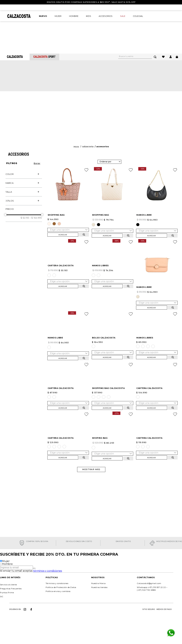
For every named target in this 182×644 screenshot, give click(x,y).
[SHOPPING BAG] (68, 165)
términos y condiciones (48, 580)
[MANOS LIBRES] (112, 238)
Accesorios (103, 110)
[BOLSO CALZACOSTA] (112, 309)
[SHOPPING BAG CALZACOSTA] (112, 381)
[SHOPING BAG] (112, 453)
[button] (24, 137)
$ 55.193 (25, 181)
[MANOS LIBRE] (157, 165)
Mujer (6, 570)
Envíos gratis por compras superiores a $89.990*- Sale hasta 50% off (91, 2)
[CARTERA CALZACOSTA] (68, 238)
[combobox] (139, 29)
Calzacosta (88, 110)
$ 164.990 (36, 181)
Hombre (7, 573)
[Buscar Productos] (156, 29)
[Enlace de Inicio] (76, 110)
